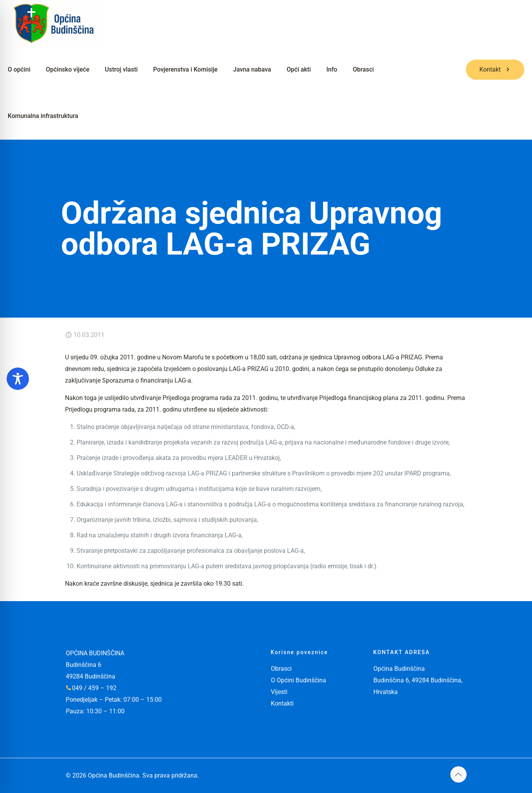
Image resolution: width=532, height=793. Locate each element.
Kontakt (495, 69)
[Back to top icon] (458, 774)
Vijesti (279, 692)
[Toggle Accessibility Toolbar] (18, 379)
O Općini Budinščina (299, 680)
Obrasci (281, 669)
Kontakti (282, 703)
